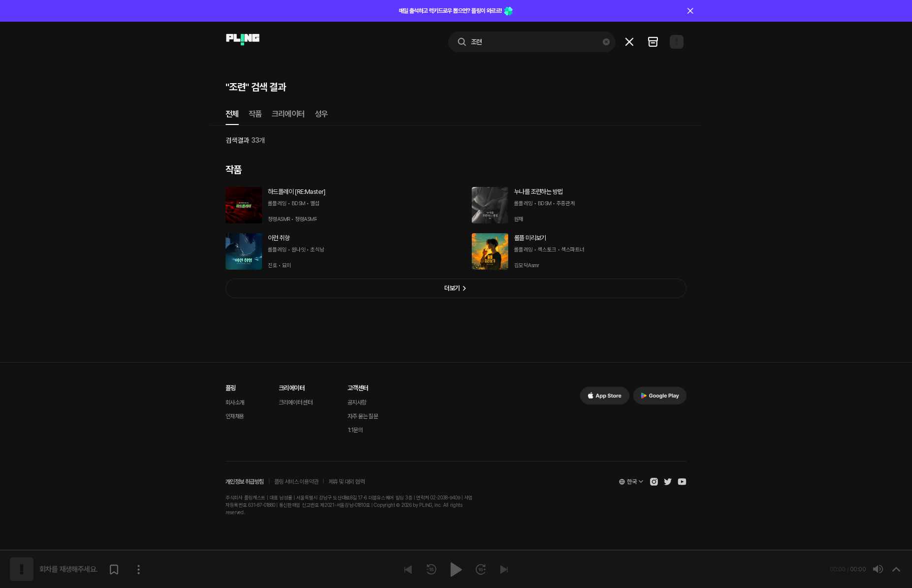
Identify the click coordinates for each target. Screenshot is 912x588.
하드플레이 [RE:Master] (297, 192)
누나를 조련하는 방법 (538, 192)
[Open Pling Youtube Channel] (682, 482)
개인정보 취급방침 (245, 482)
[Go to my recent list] (653, 42)
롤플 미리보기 (530, 238)
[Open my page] (677, 42)
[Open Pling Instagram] (654, 482)
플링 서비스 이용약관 (296, 482)
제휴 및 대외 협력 (346, 482)
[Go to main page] (243, 40)
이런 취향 (279, 238)
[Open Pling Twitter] (668, 482)
